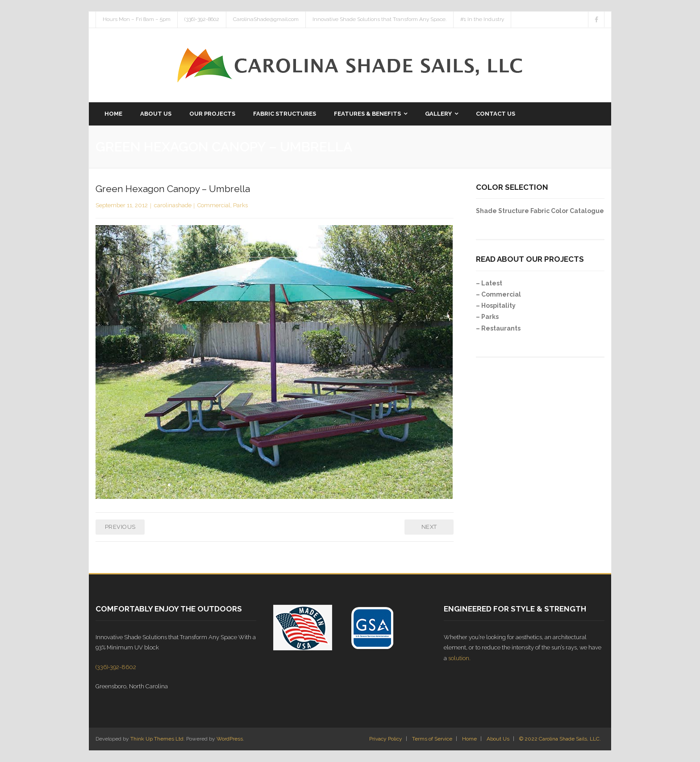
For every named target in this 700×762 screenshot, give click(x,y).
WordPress (230, 739)
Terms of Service (432, 739)
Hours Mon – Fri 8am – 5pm (137, 19)
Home (469, 739)
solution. (459, 658)
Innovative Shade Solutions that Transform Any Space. (379, 19)
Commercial (214, 205)
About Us (498, 739)
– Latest (489, 283)
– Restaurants (498, 328)
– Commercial (498, 294)
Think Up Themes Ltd (157, 739)
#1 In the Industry (482, 19)
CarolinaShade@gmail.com (266, 19)
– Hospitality (496, 306)
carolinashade (173, 205)
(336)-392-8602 (202, 19)
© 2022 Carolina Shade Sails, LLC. (560, 739)
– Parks (487, 317)
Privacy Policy (386, 739)
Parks (240, 205)
